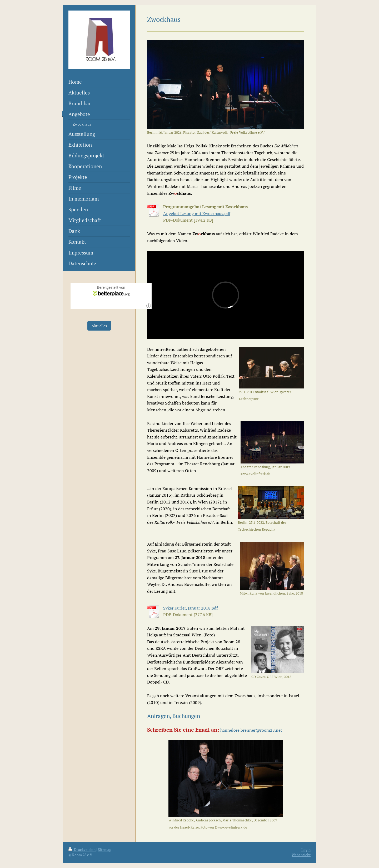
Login (306, 849)
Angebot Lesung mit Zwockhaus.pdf (197, 213)
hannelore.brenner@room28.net (251, 730)
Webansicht (301, 855)
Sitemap (105, 849)
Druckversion (82, 849)
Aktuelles (99, 326)
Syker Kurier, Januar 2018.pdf (190, 608)
